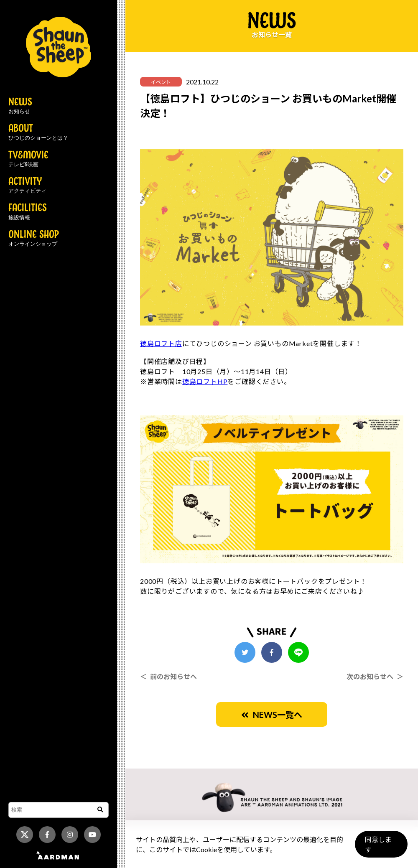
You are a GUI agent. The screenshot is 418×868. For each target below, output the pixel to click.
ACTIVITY (27, 186)
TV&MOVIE (28, 159)
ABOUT (38, 132)
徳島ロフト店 (161, 343)
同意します (381, 848)
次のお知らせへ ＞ (375, 676)
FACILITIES (28, 212)
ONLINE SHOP (34, 239)
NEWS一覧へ (272, 715)
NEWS (20, 106)
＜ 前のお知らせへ (168, 676)
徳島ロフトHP (205, 381)
